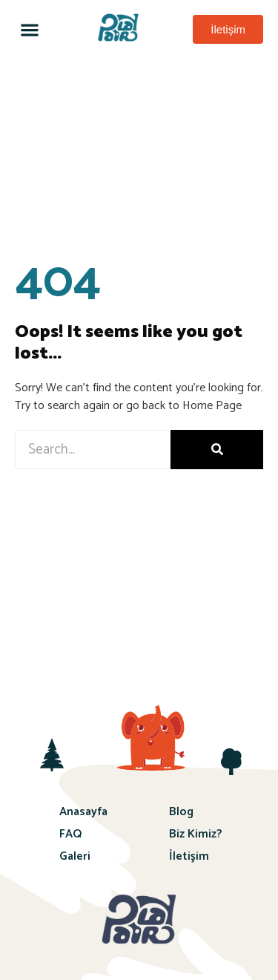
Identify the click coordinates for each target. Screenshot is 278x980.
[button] (29, 29)
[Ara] (217, 450)
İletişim (189, 856)
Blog (181, 812)
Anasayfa (83, 812)
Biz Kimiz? (195, 834)
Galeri (75, 856)
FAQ (70, 834)
